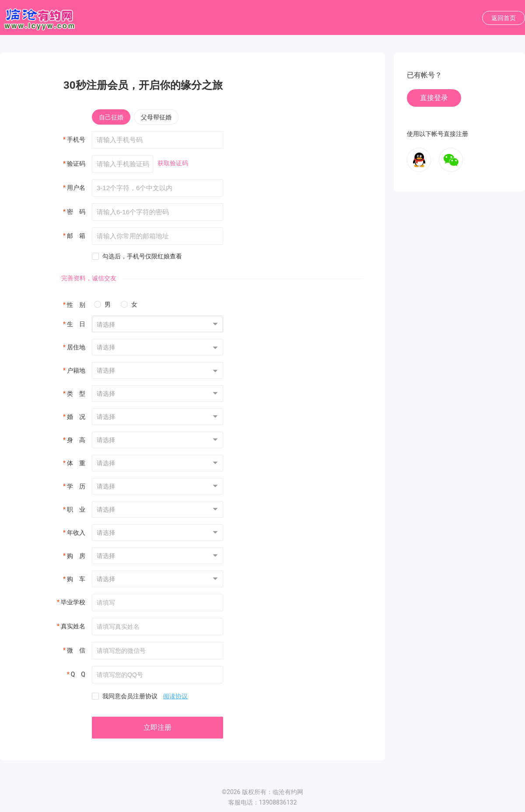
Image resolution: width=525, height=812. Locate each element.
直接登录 (434, 98)
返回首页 (504, 18)
